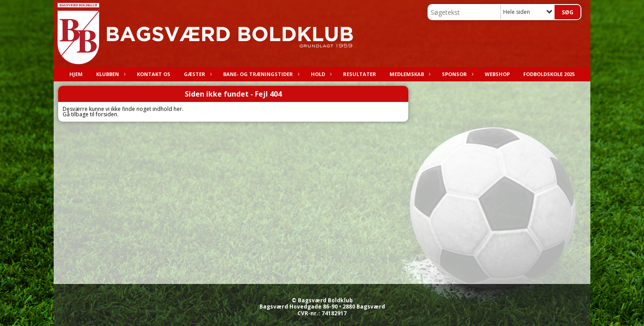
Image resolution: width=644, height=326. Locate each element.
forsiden (106, 114)
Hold (320, 74)
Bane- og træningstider (260, 74)
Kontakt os (154, 74)
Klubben (110, 74)
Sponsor (457, 74)
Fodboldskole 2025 (549, 74)
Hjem (76, 74)
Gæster (197, 74)
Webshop (497, 74)
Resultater (360, 74)
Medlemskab (409, 74)
